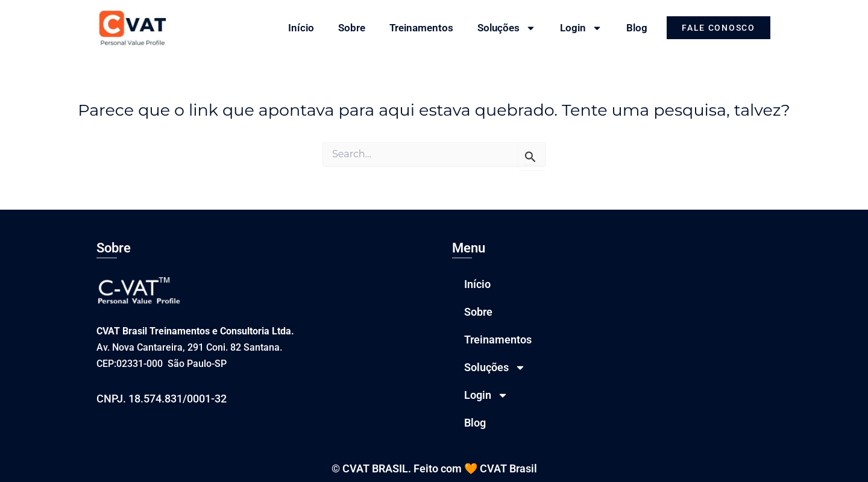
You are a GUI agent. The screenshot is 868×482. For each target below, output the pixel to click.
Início (301, 28)
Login (581, 28)
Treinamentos (421, 28)
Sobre (352, 28)
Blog (637, 28)
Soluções (507, 28)
